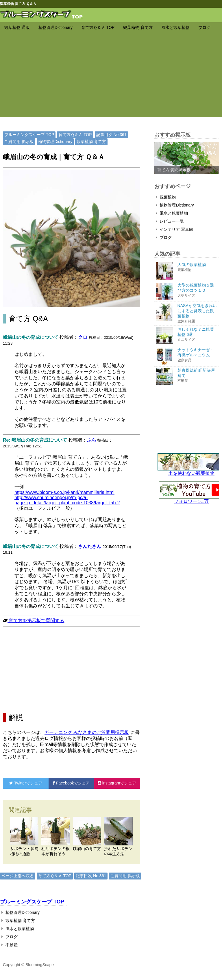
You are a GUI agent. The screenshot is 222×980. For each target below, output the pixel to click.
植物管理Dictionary (55, 27)
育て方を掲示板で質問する (36, 621)
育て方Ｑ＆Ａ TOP (98, 27)
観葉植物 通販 (17, 27)
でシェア (26, 783)
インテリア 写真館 (175, 229)
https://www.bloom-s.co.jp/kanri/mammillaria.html (64, 492)
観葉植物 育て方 (138, 27)
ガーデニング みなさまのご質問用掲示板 (87, 732)
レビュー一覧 (170, 221)
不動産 (10, 945)
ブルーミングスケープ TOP (29, 135)
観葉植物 (166, 197)
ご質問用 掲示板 (19, 142)
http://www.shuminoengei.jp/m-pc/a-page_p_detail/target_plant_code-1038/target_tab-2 (67, 500)
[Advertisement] (111, 77)
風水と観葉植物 (175, 27)
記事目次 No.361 (111, 135)
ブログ (204, 27)
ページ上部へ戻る (18, 876)
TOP (77, 16)
